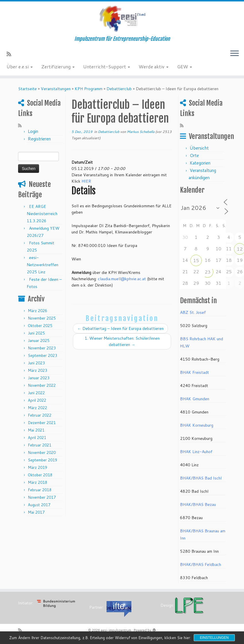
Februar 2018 (40, 490)
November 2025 (42, 318)
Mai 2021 (36, 430)
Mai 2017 (36, 512)
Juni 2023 (36, 363)
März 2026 (37, 311)
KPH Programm (89, 89)
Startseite (27, 89)
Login (33, 131)
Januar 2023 (39, 378)
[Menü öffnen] (235, 54)
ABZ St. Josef (193, 312)
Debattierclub (119, 89)
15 (196, 260)
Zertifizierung (58, 66)
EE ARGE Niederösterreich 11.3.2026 (42, 214)
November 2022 (42, 385)
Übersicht (199, 148)
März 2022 (37, 408)
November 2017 (42, 497)
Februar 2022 (40, 415)
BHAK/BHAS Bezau (198, 504)
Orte (194, 155)
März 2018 (37, 482)
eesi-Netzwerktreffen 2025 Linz (42, 265)
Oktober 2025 (40, 326)
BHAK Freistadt (194, 372)
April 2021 (37, 438)
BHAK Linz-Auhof (196, 452)
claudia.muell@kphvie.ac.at (122, 279)
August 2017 (39, 505)
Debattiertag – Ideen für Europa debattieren (120, 328)
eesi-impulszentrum (116, 630)
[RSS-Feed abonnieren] (11, 54)
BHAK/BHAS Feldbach (201, 564)
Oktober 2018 (40, 475)
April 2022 (37, 400)
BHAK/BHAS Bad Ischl (201, 478)
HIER (86, 181)
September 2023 (42, 355)
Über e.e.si (20, 66)
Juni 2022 (36, 393)
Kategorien (200, 163)
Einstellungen (214, 638)
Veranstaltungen (56, 89)
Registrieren (39, 139)
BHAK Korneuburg (197, 425)
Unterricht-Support (107, 66)
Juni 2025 (36, 333)
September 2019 (42, 460)
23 (208, 272)
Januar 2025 (39, 341)
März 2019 (37, 467)
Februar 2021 (40, 445)
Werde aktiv (154, 66)
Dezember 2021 (42, 423)
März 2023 (37, 370)
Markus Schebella (141, 132)
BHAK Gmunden (195, 399)
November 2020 (42, 452)
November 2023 (42, 348)
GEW (185, 66)
